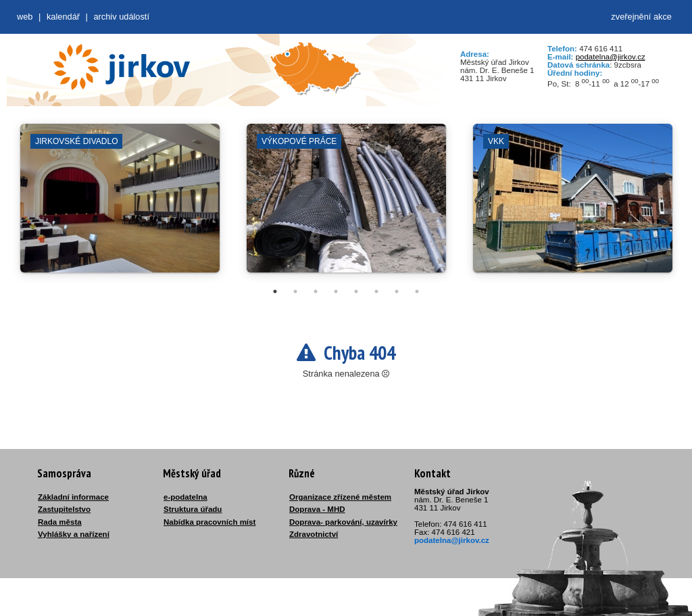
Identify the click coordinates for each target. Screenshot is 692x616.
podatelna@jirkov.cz (611, 57)
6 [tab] (376, 291)
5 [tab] (356, 291)
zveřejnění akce (641, 17)
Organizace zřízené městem (340, 497)
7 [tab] (397, 291)
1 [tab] (275, 291)
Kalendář (63, 17)
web (25, 17)
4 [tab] (336, 291)
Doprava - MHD (317, 509)
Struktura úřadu (193, 509)
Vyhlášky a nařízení (74, 534)
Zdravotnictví (314, 534)
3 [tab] (316, 291)
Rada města (60, 522)
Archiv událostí (121, 17)
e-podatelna (186, 497)
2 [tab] (295, 291)
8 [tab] (417, 291)
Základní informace (73, 497)
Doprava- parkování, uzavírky (343, 522)
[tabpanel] (120, 205)
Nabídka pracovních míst (209, 522)
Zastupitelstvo (64, 509)
